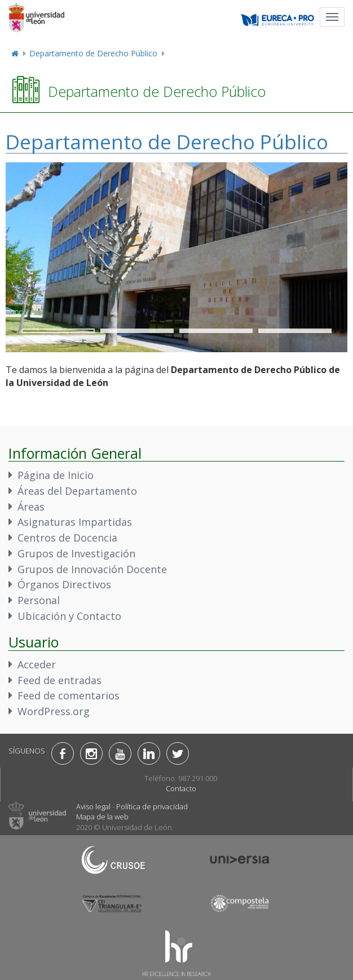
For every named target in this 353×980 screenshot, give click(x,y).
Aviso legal (93, 806)
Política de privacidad (152, 806)
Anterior (280, 181)
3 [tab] (216, 331)
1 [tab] (58, 331)
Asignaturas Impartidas (75, 522)
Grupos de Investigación (76, 553)
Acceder (37, 664)
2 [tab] (137, 331)
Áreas (31, 507)
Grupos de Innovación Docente (92, 569)
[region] (177, 257)
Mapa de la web (102, 817)
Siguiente (319, 181)
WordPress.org (54, 711)
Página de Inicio (56, 475)
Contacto (181, 788)
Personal (39, 600)
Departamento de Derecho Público (93, 53)
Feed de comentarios (69, 695)
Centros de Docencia (67, 538)
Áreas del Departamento (77, 491)
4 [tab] (295, 331)
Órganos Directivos (64, 584)
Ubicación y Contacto (69, 616)
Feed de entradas (59, 680)
